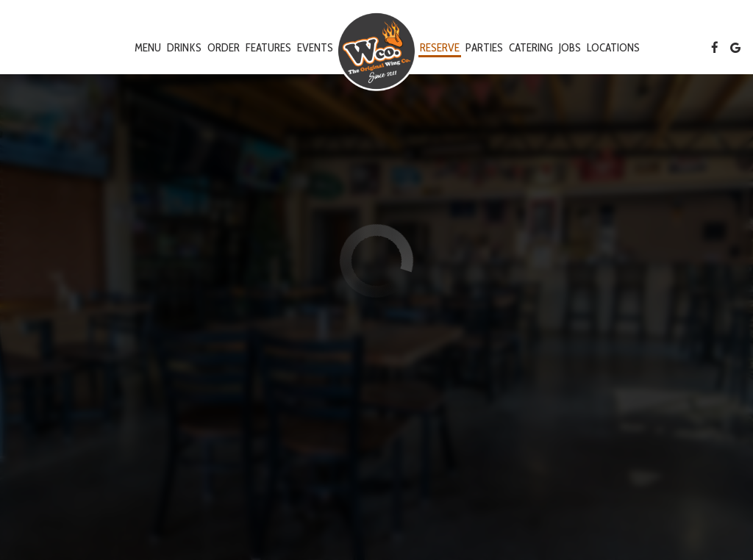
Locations (613, 47)
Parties (484, 47)
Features (268, 47)
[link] (376, 51)
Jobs (570, 47)
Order (224, 47)
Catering (531, 47)
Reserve (440, 47)
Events (315, 47)
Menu (148, 47)
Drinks (184, 47)
